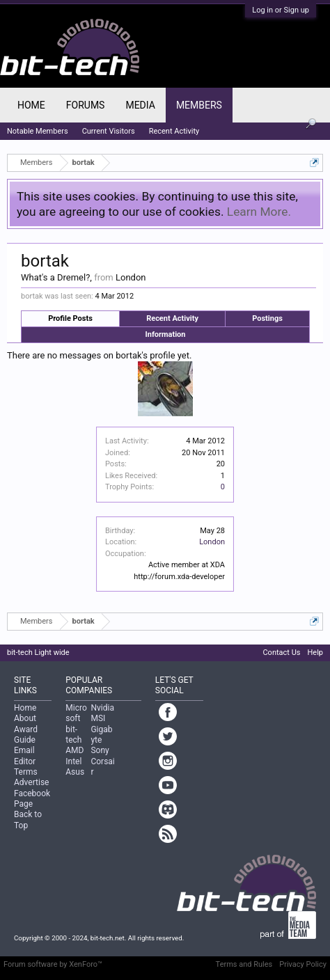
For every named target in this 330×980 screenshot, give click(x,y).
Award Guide (26, 735)
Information (166, 334)
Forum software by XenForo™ (53, 964)
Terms (26, 772)
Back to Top (28, 820)
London (212, 542)
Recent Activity (172, 318)
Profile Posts (70, 318)
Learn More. (259, 212)
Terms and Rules (244, 964)
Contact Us (281, 653)
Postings (267, 318)
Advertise (31, 782)
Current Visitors (109, 131)
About (25, 718)
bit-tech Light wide (38, 653)
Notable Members (38, 131)
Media (140, 105)
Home (31, 105)
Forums (86, 105)
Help (315, 653)
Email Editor (25, 756)
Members (199, 105)
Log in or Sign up (281, 10)
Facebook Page (32, 799)
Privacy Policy (303, 964)
